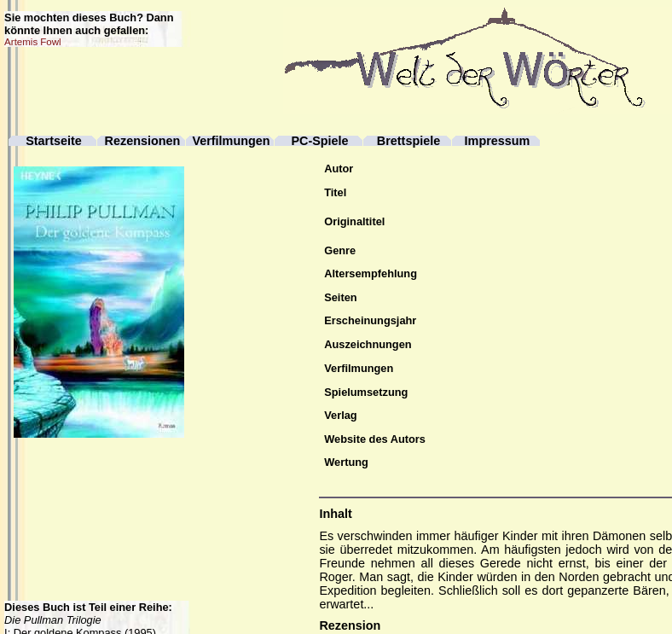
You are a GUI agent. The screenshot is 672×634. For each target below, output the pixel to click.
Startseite (54, 141)
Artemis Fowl (33, 42)
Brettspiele (408, 141)
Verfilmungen (231, 141)
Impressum (498, 141)
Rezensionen (143, 141)
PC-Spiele (319, 141)
